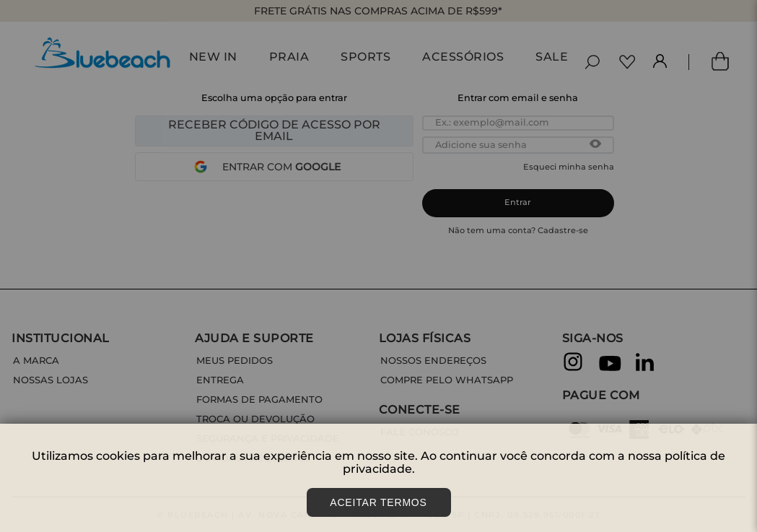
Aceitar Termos (378, 502)
